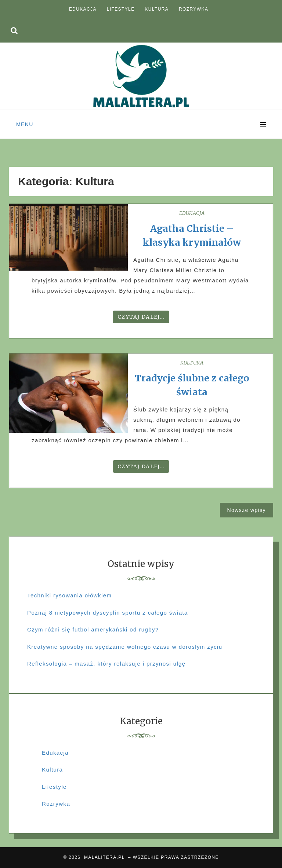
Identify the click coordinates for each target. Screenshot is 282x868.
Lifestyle (121, 9)
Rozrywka (194, 9)
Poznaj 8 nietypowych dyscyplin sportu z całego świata (108, 613)
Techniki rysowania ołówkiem (69, 595)
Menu (25, 124)
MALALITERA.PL (104, 857)
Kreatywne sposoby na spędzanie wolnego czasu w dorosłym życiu (125, 647)
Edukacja (83, 9)
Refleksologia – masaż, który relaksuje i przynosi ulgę (106, 664)
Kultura (157, 9)
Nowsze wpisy (247, 510)
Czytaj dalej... (141, 317)
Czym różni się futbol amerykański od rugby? (93, 629)
